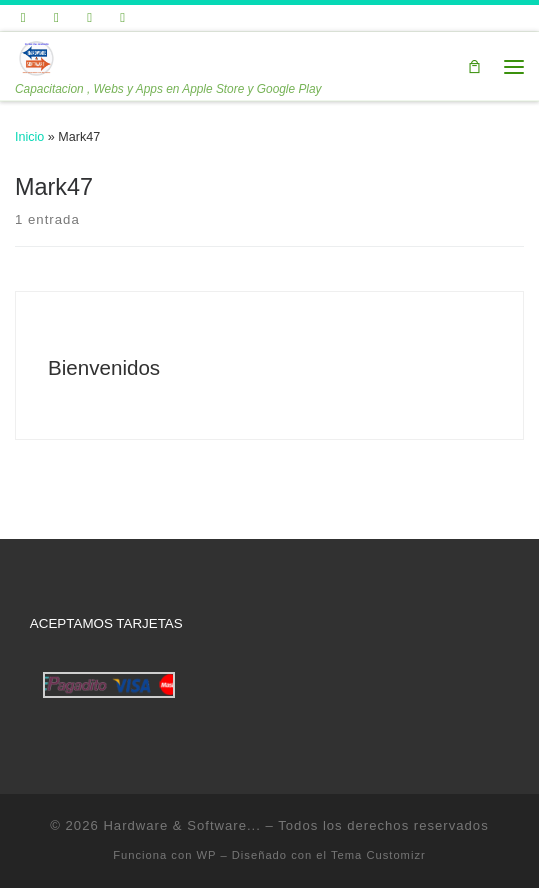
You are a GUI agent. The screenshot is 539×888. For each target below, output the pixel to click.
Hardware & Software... (182, 825)
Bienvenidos (104, 367)
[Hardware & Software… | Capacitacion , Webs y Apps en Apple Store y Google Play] (36, 57)
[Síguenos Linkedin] (89, 18)
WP (207, 855)
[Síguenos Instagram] (123, 18)
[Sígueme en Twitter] (23, 18)
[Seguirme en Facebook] (56, 18)
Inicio (29, 137)
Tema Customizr (378, 855)
